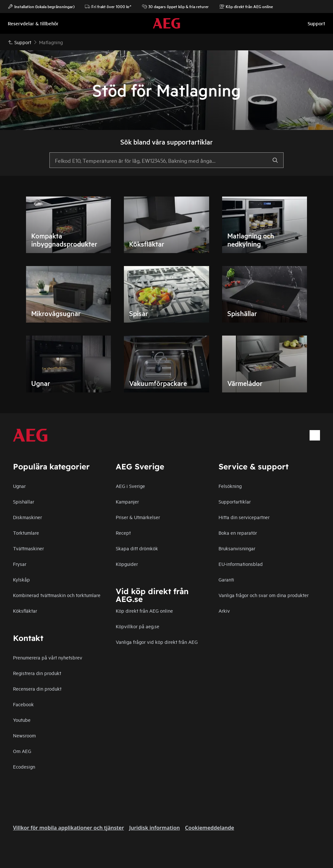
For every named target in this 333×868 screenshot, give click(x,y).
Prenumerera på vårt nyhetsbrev (48, 657)
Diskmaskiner (27, 517)
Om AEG (22, 751)
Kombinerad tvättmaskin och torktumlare (57, 595)
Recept (123, 533)
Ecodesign (24, 766)
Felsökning (230, 486)
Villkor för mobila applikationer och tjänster (68, 828)
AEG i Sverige (130, 486)
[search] (275, 160)
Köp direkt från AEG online (144, 611)
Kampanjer (127, 501)
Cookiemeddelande (210, 828)
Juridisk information (154, 828)
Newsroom (24, 735)
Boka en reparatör (238, 533)
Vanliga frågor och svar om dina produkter (264, 595)
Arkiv (224, 611)
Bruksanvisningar (237, 548)
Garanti (226, 579)
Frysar (20, 564)
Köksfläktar (25, 611)
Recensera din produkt (37, 689)
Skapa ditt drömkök (137, 548)
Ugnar (19, 486)
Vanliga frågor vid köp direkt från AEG (157, 642)
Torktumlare (26, 533)
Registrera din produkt (37, 673)
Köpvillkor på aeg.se (138, 626)
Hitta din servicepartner (244, 517)
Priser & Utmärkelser (138, 517)
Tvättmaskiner (28, 548)
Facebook (23, 704)
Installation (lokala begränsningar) (41, 6)
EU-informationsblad (241, 564)
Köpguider (127, 564)
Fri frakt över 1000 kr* (108, 6)
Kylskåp (21, 579)
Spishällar (24, 501)
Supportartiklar (235, 501)
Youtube (22, 720)
